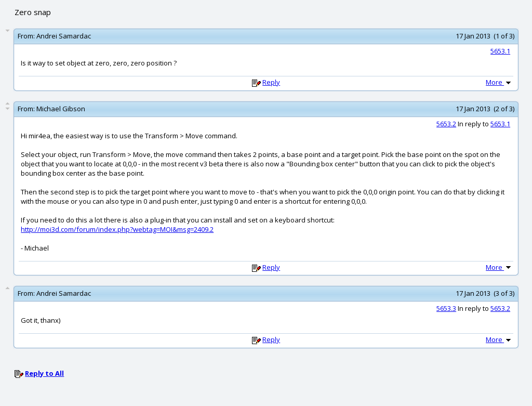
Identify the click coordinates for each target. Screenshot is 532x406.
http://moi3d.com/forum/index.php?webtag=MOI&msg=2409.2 (117, 229)
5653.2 (446, 124)
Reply (271, 82)
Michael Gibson (61, 109)
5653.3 (446, 308)
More (499, 82)
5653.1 (500, 51)
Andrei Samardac (64, 36)
